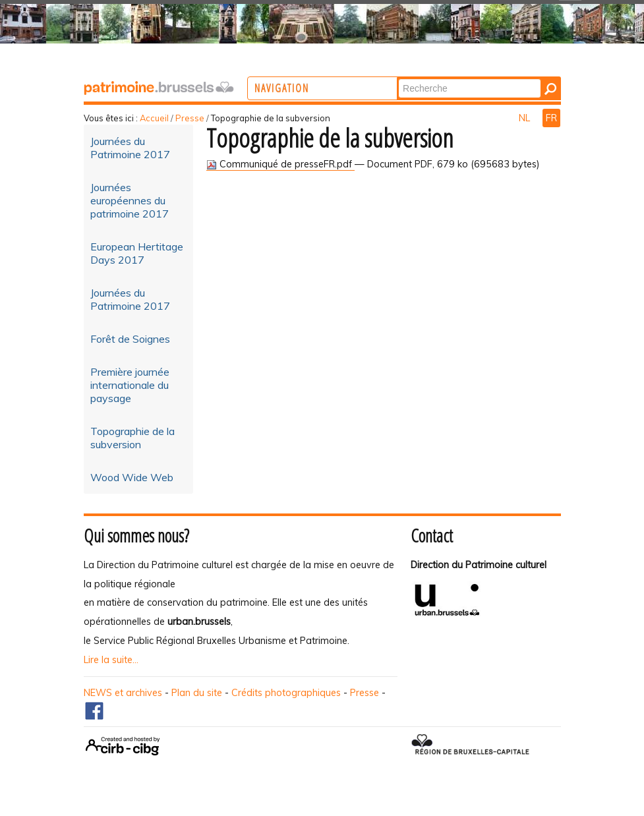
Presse (190, 118)
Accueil (154, 118)
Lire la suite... (111, 660)
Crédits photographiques (286, 693)
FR (551, 118)
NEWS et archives (123, 693)
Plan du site (197, 693)
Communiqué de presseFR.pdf (280, 164)
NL (526, 118)
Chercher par (452, 78)
